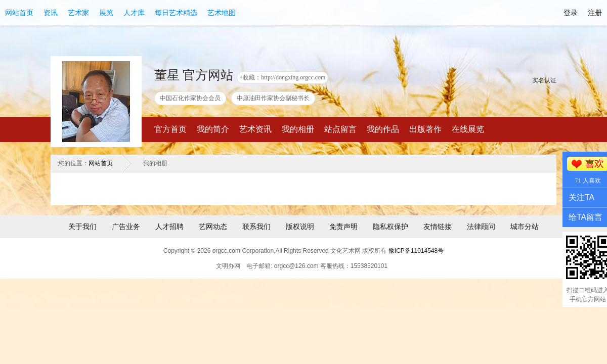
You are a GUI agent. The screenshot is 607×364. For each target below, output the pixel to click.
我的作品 (383, 129)
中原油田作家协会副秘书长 (273, 98)
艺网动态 (213, 226)
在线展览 (468, 129)
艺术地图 (222, 13)
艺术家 (78, 13)
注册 (595, 13)
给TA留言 (586, 217)
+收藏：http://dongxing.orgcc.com (283, 77)
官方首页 (170, 129)
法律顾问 (481, 226)
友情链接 (438, 226)
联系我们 (256, 226)
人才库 (134, 13)
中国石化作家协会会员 (190, 98)
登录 (571, 13)
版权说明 (300, 226)
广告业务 (126, 226)
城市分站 (525, 226)
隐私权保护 (391, 226)
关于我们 (82, 226)
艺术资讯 (255, 129)
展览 (106, 13)
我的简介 (213, 129)
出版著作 (425, 129)
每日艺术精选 (176, 13)
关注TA (581, 197)
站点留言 (340, 129)
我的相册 (298, 129)
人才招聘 (169, 226)
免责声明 (343, 226)
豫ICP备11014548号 (416, 251)
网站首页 (19, 13)
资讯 (51, 13)
